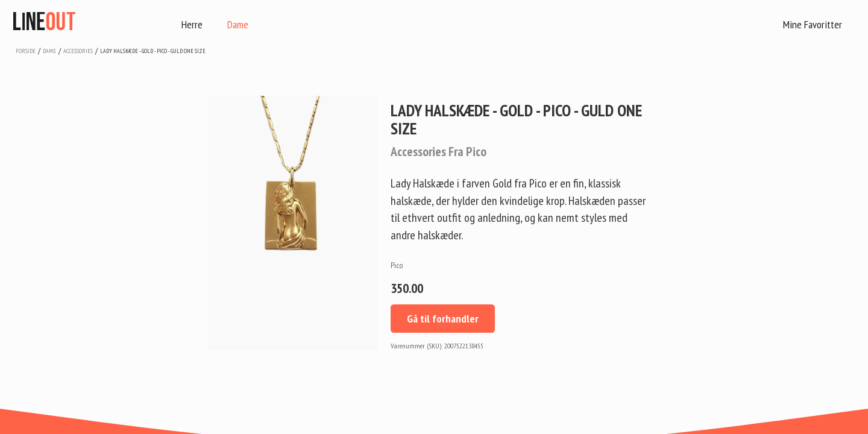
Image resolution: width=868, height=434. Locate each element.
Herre (192, 24)
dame (49, 51)
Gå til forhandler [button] (443, 319)
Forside (26, 51)
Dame (238, 24)
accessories (78, 51)
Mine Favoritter (813, 24)
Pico (397, 265)
